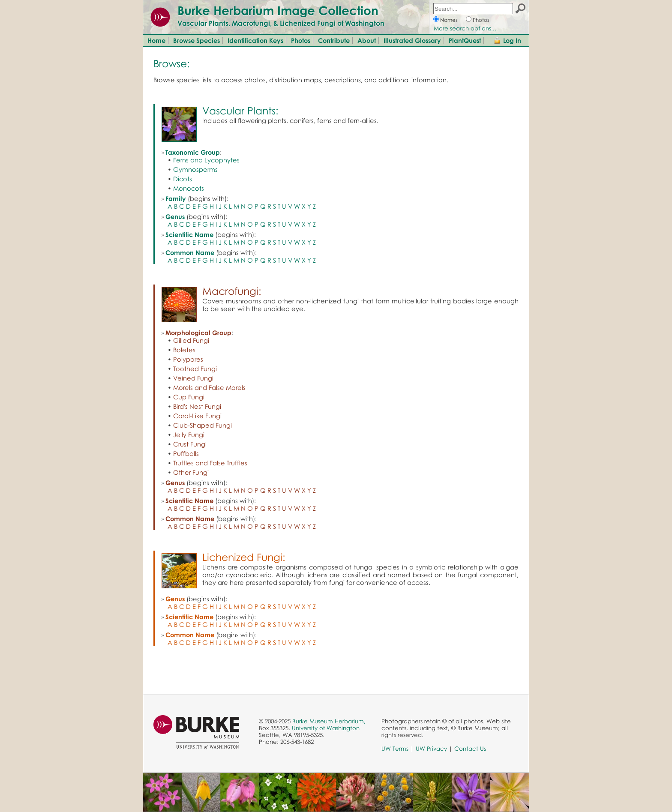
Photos (481, 20)
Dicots (183, 179)
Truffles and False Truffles (210, 463)
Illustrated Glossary (412, 40)
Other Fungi (191, 472)
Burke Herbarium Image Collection (278, 10)
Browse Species (196, 40)
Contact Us (470, 749)
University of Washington (326, 728)
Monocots (189, 188)
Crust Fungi (190, 444)
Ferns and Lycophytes (206, 160)
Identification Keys (255, 40)
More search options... (465, 28)
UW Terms (395, 749)
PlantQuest (465, 40)
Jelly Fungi (189, 434)
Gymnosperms (195, 169)
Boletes (184, 350)
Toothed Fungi (195, 369)
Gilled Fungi (191, 340)
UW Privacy (431, 749)
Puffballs (186, 453)
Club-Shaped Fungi (202, 425)
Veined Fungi (193, 378)
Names (449, 20)
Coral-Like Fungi (197, 416)
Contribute (334, 40)
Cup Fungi (189, 397)
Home (156, 40)
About (367, 40)
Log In (512, 40)
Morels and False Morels (209, 387)
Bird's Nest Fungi (197, 406)
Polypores (188, 359)
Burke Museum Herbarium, (329, 721)
